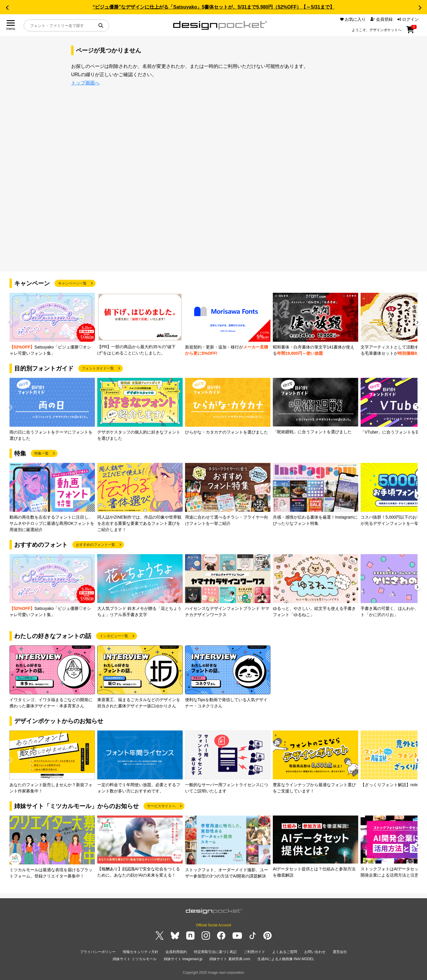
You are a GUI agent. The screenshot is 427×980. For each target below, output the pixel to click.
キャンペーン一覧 (72, 283)
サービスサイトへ (161, 806)
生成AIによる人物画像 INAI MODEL (286, 959)
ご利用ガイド (254, 952)
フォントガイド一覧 (98, 368)
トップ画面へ (85, 83)
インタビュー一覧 (114, 636)
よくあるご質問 (285, 952)
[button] (7, 8)
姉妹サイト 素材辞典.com (230, 959)
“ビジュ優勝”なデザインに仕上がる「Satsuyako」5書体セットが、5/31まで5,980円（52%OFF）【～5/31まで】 (213, 7)
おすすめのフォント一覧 (95, 545)
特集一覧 (42, 453)
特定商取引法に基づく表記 (215, 952)
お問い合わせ (315, 952)
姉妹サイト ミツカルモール (134, 959)
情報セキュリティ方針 (141, 952)
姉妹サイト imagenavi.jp (183, 959)
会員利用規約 (176, 952)
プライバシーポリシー (98, 952)
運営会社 (340, 952)
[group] (52, 325)
